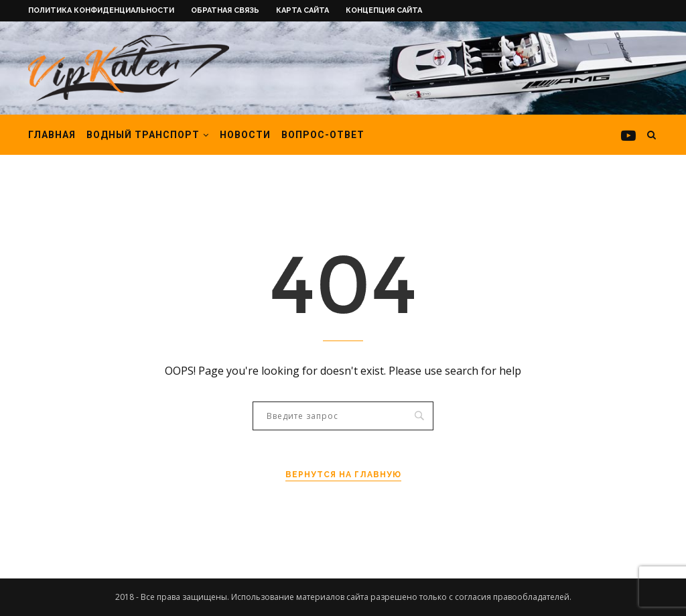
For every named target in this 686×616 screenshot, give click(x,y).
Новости (245, 135)
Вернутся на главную (343, 475)
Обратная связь (225, 10)
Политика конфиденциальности (101, 10)
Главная (52, 135)
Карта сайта (302, 10)
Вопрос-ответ (323, 135)
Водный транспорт (143, 135)
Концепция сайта (384, 10)
